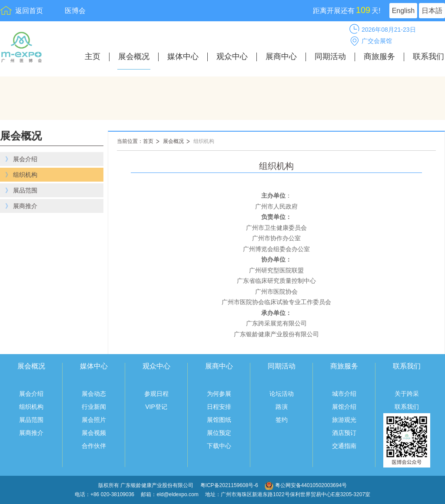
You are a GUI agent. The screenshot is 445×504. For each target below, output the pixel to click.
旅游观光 (344, 420)
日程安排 (219, 407)
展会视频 (94, 433)
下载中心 (219, 446)
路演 (282, 407)
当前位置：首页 (135, 141)
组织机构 (204, 141)
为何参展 (219, 394)
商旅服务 (379, 57)
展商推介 (31, 433)
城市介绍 (344, 394)
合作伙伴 (94, 446)
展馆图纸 (219, 420)
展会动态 (94, 394)
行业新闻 (94, 407)
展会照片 (94, 420)
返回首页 (29, 11)
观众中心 (232, 57)
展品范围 (31, 420)
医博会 (75, 11)
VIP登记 (156, 407)
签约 (282, 420)
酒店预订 (344, 433)
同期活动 (330, 57)
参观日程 (156, 394)
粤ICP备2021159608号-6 (230, 485)
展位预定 (219, 433)
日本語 (432, 11)
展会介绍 (31, 394)
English (403, 11)
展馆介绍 (344, 407)
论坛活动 (282, 394)
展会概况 (134, 57)
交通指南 (344, 446)
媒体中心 (183, 57)
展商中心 (281, 57)
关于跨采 (407, 394)
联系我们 (428, 57)
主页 (93, 57)
